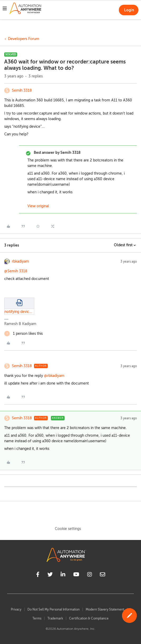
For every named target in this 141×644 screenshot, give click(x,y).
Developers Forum (24, 39)
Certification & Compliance (89, 618)
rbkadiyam (20, 261)
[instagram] (90, 575)
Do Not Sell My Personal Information (54, 609)
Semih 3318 (22, 90)
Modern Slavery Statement (105, 609)
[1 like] (23, 334)
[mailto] (103, 575)
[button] (5, 9)
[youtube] (76, 575)
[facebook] (38, 575)
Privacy (16, 609)
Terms (37, 618)
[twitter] (50, 575)
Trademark (55, 618)
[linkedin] (63, 575)
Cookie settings (68, 529)
